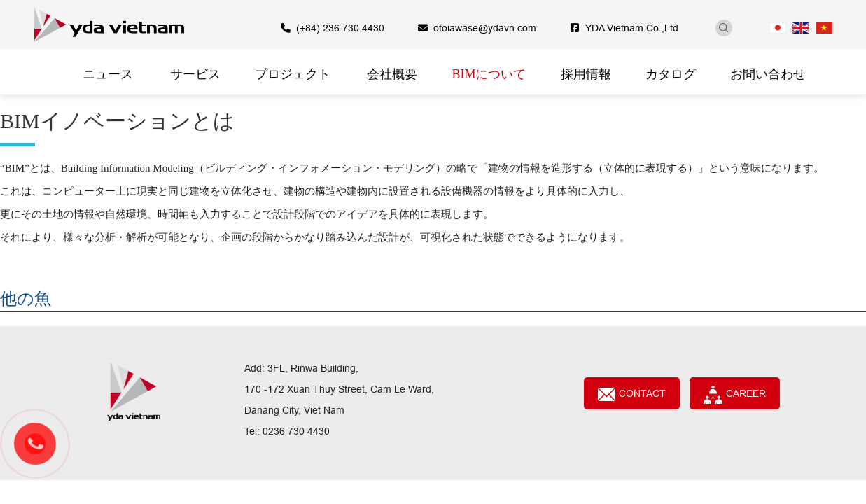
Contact (632, 394)
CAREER (734, 395)
